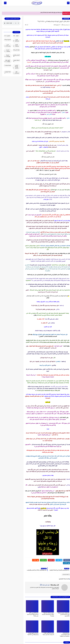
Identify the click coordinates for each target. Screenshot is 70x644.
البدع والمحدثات (6, 46)
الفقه (14, 36)
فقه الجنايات (64, 19)
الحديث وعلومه (5, 51)
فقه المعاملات (14, 73)
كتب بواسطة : (47, 585)
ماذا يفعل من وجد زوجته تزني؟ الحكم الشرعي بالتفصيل (62, 615)
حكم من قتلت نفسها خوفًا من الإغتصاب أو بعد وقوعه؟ (46, 615)
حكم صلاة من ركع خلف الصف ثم (53, 13)
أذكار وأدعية (6, 40)
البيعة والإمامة (5, 56)
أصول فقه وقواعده (5, 61)
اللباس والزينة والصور (14, 67)
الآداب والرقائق (14, 41)
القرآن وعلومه (14, 46)
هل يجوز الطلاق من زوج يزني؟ (46, 526)
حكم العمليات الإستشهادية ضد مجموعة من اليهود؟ (63, 635)
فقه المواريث (6, 73)
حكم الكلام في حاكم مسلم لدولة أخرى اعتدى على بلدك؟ (31, 615)
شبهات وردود (14, 61)
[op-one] (3, 3)
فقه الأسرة (14, 50)
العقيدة (5, 36)
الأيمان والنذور (14, 56)
